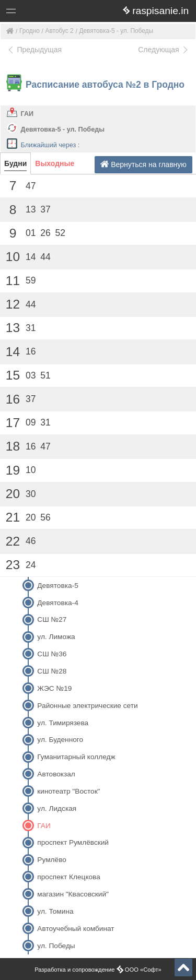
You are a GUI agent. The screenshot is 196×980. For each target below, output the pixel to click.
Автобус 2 (60, 31)
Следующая (164, 50)
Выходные (55, 163)
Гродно (30, 31)
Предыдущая (34, 50)
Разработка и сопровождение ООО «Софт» (98, 970)
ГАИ (27, 114)
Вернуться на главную (143, 164)
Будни (15, 163)
